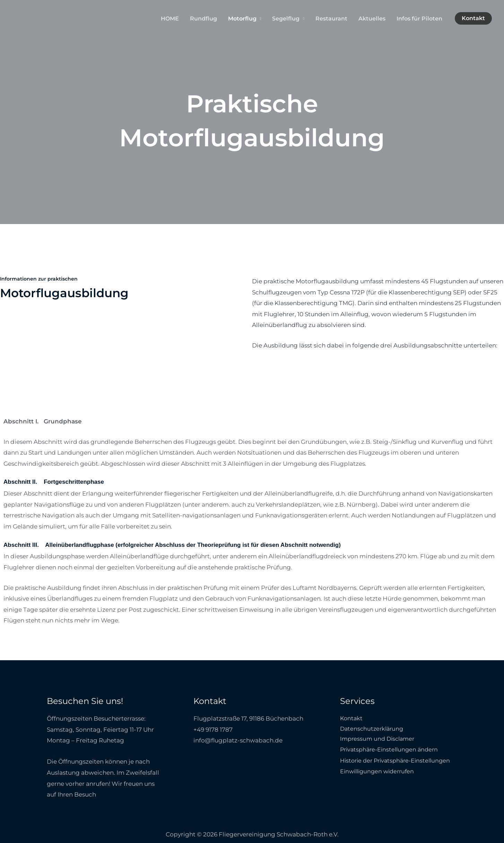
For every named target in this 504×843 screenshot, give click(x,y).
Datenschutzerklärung (373, 730)
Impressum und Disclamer (379, 740)
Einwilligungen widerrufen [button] (379, 773)
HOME (170, 19)
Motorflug (242, 19)
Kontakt (352, 719)
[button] (473, 18)
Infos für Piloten (419, 19)
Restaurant (331, 19)
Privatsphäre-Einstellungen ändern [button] (392, 751)
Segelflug (286, 19)
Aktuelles (372, 19)
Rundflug (203, 19)
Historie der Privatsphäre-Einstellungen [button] (398, 762)
